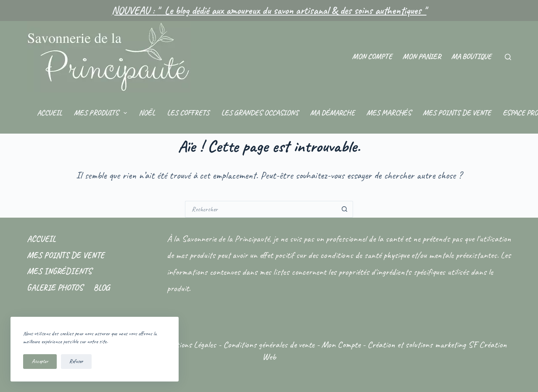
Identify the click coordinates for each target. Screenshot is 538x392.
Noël (147, 113)
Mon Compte (341, 345)
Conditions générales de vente (269, 345)
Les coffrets (188, 113)
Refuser (76, 361)
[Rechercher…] (261, 209)
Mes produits (102, 113)
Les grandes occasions (260, 113)
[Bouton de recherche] (345, 209)
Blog (102, 288)
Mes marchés (389, 113)
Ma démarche (332, 113)
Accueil (50, 113)
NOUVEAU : (134, 11)
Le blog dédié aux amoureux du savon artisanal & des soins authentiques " (294, 11)
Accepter (40, 361)
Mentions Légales (189, 345)
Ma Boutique (471, 56)
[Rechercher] (508, 57)
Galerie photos (55, 288)
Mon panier (422, 56)
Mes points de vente (457, 113)
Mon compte (372, 56)
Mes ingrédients (59, 271)
